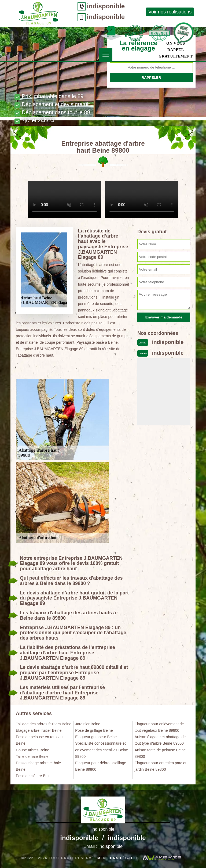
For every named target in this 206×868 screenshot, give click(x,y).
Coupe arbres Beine (33, 750)
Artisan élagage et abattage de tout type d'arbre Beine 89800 (160, 740)
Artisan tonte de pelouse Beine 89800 (160, 753)
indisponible (102, 6)
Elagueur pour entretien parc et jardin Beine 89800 (161, 766)
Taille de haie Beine (32, 756)
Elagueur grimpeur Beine (96, 737)
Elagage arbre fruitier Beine (39, 730)
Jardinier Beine (88, 724)
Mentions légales (118, 858)
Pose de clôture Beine (34, 776)
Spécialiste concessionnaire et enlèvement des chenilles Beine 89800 (102, 750)
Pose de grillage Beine (94, 730)
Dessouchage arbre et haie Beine (38, 766)
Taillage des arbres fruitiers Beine (44, 724)
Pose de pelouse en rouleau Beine (39, 740)
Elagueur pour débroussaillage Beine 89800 (101, 766)
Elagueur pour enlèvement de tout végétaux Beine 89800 (159, 727)
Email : (103, 846)
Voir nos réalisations (166, 12)
